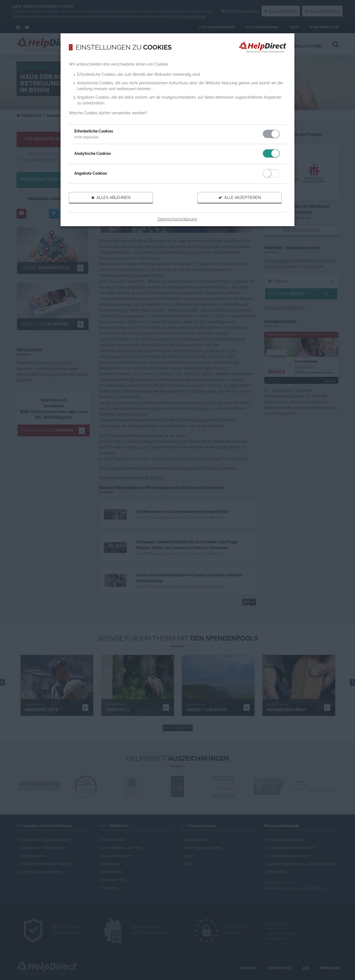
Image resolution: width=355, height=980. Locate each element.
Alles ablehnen (111, 198)
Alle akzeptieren (240, 198)
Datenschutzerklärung (177, 219)
